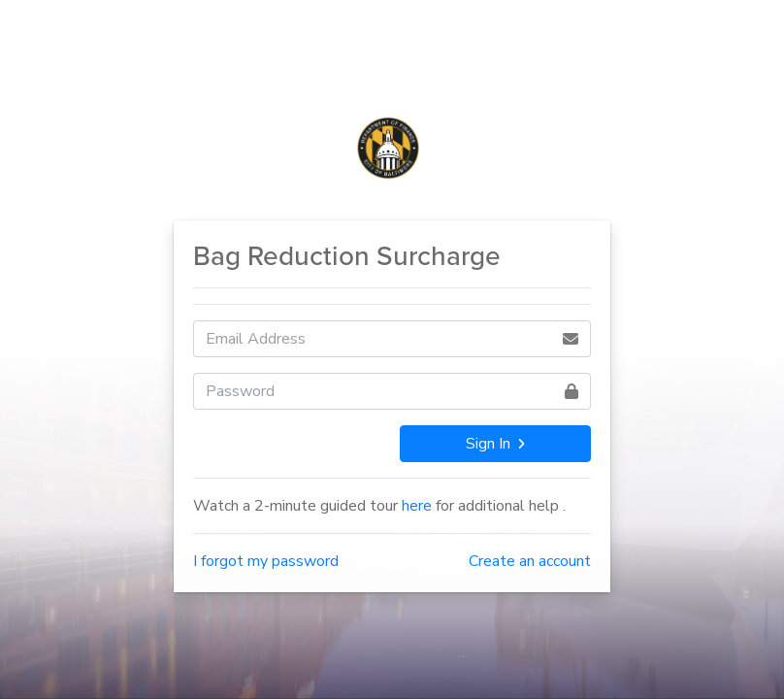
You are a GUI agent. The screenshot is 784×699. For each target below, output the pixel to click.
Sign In (495, 444)
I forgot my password (266, 561)
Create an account (530, 561)
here (417, 506)
